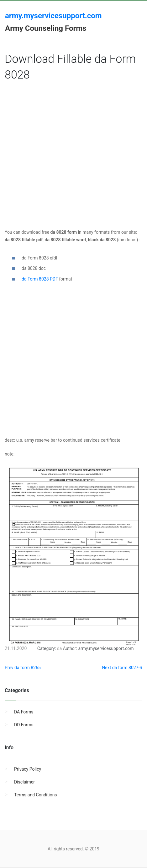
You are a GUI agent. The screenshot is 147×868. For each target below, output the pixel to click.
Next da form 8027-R (122, 668)
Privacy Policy (28, 769)
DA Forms (24, 712)
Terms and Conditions (36, 795)
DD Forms (24, 725)
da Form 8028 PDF (40, 279)
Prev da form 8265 (23, 668)
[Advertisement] (71, 157)
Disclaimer (24, 782)
